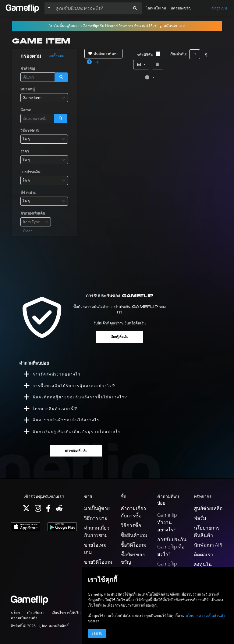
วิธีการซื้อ (131, 525)
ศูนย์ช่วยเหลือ (208, 508)
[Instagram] (38, 510)
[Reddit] (59, 510)
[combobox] (44, 98)
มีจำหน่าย (28, 192)
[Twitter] (26, 510)
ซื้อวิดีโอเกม (134, 545)
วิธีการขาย (96, 518)
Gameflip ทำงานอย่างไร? (167, 522)
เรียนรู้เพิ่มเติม (120, 337)
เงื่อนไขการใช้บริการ (68, 612)
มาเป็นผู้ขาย (97, 508)
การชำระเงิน (30, 172)
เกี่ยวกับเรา (36, 612)
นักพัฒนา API (208, 545)
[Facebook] (48, 510)
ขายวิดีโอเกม (98, 562)
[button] (135, 8)
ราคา (25, 151)
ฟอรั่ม (200, 518)
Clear (27, 231)
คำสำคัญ (28, 68)
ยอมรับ (97, 633)
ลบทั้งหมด (57, 56)
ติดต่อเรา (203, 555)
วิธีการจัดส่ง (30, 130)
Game (26, 110)
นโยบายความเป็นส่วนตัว (205, 616)
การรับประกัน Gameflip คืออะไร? (172, 547)
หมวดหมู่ (28, 89)
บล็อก (15, 612)
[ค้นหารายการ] (90, 8)
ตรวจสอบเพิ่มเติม (76, 451)
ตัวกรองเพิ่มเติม (33, 213)
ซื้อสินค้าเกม (134, 535)
